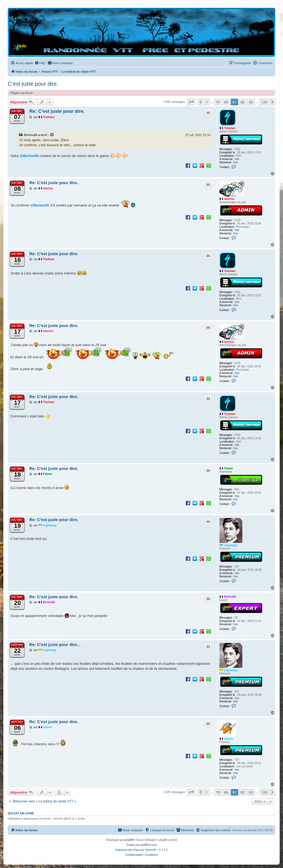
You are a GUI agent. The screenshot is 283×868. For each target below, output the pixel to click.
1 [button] (207, 102)
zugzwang (231, 545)
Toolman (230, 128)
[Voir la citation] (52, 135)
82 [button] (243, 102)
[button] (191, 102)
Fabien (229, 468)
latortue (229, 199)
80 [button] (226, 102)
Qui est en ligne (21, 813)
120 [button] (264, 102)
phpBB (129, 840)
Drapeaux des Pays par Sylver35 (136, 850)
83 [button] (251, 102)
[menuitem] (40, 63)
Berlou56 (31, 135)
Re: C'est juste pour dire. (57, 111)
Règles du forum (22, 93)
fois (237, 159)
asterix (229, 739)
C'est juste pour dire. (33, 84)
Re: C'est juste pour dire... (55, 645)
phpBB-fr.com (149, 845)
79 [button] (218, 102)
